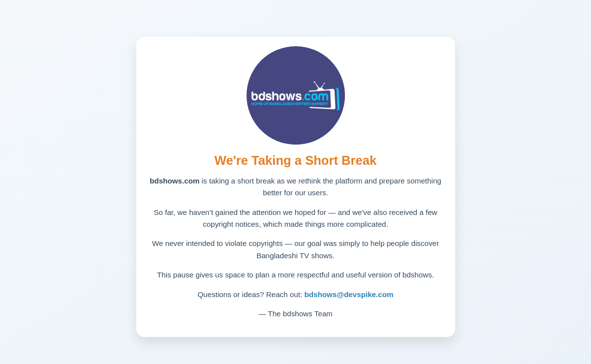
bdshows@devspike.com (349, 294)
